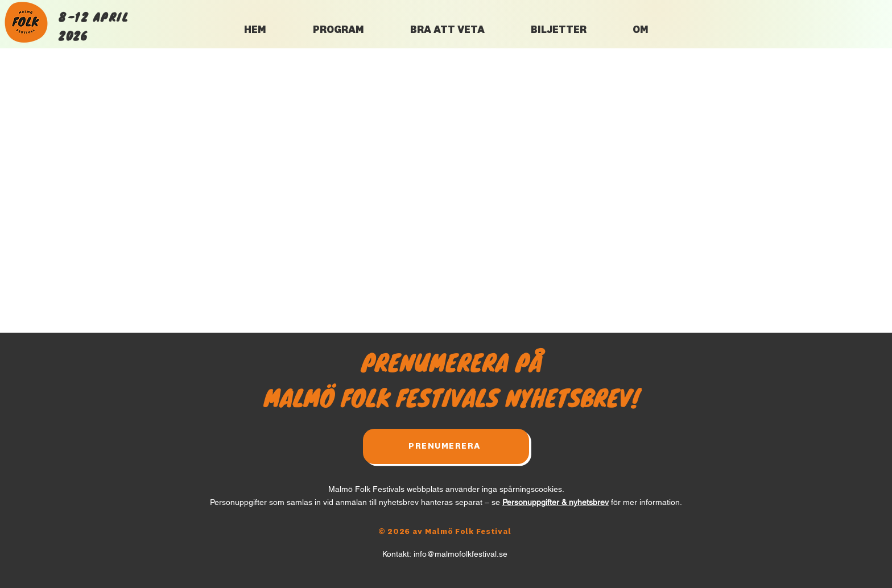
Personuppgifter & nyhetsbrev (556, 502)
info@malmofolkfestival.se (461, 554)
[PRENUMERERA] (446, 446)
